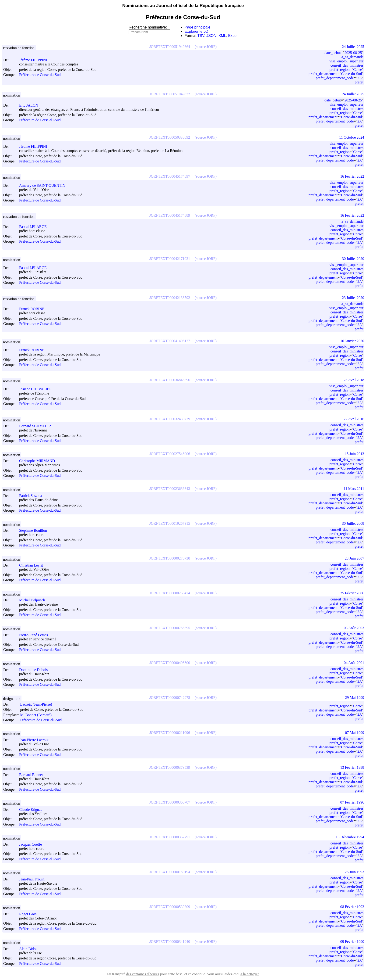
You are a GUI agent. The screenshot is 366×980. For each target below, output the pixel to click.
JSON (211, 36)
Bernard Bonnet (33, 775)
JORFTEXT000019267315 (170, 523)
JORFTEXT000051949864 (170, 47)
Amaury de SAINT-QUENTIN (44, 185)
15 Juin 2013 (354, 454)
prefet (359, 82)
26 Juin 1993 (354, 872)
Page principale (197, 27)
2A (360, 78)
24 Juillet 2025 (353, 47)
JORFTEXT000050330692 (170, 137)
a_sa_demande (352, 57)
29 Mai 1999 (355, 698)
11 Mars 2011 (354, 489)
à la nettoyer (250, 974)
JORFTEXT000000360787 (170, 802)
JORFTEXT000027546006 (170, 454)
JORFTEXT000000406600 (170, 663)
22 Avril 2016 (354, 419)
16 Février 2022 (352, 176)
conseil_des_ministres (347, 65)
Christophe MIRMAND (39, 461)
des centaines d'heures (143, 974)
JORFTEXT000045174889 (170, 215)
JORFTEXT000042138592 (170, 298)
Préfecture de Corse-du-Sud (40, 75)
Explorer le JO (196, 31)
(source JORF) (206, 47)
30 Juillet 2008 (353, 523)
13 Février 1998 (352, 767)
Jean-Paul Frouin (34, 879)
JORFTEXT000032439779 (170, 419)
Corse (357, 70)
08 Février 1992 (352, 907)
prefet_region (339, 70)
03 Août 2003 (354, 628)
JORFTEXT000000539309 (170, 907)
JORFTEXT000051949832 (170, 94)
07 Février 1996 (352, 802)
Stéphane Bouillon (35, 530)
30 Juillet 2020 (353, 259)
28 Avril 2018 (354, 380)
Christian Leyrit (33, 565)
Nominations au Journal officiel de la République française (183, 5)
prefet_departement (323, 74)
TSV (201, 36)
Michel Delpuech (34, 600)
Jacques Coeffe (33, 844)
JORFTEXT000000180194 (170, 872)
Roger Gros (30, 914)
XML (222, 36)
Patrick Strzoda (33, 496)
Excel (233, 36)
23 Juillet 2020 (353, 298)
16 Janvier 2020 (352, 341)
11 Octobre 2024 (352, 137)
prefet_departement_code (335, 78)
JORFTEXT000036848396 (170, 380)
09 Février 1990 (352, 942)
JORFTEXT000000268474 (170, 593)
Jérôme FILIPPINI (35, 60)
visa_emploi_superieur (346, 61)
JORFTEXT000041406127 (170, 341)
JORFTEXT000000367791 (170, 837)
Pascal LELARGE (35, 227)
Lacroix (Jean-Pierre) (38, 704)
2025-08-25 (353, 53)
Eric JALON (31, 105)
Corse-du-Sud (352, 74)
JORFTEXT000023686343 (170, 489)
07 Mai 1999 (355, 733)
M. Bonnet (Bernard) (38, 715)
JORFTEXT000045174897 (170, 176)
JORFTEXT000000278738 (170, 558)
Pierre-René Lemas (36, 635)
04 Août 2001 (354, 663)
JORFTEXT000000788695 (170, 628)
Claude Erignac (33, 809)
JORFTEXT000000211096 (170, 733)
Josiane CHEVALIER (38, 389)
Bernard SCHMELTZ (37, 426)
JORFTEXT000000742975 (170, 698)
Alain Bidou (30, 949)
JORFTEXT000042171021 (170, 259)
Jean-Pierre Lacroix (36, 740)
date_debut (333, 53)
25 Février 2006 (352, 593)
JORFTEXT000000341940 (170, 942)
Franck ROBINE (34, 309)
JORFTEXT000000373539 (170, 767)
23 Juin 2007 (354, 558)
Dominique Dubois (35, 670)
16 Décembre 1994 (350, 837)
